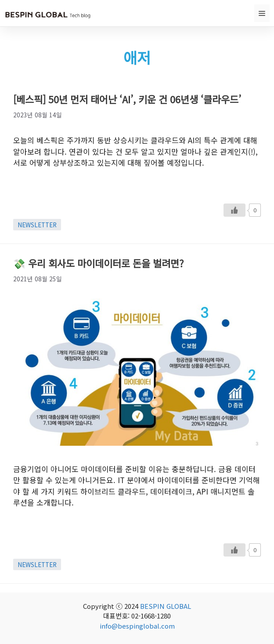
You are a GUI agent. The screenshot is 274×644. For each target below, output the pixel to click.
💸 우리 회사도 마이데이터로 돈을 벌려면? (99, 263)
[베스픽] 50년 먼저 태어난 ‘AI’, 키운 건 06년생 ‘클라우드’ (127, 99)
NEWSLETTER (37, 225)
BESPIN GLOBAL (166, 606)
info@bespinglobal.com (137, 626)
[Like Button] (234, 210)
